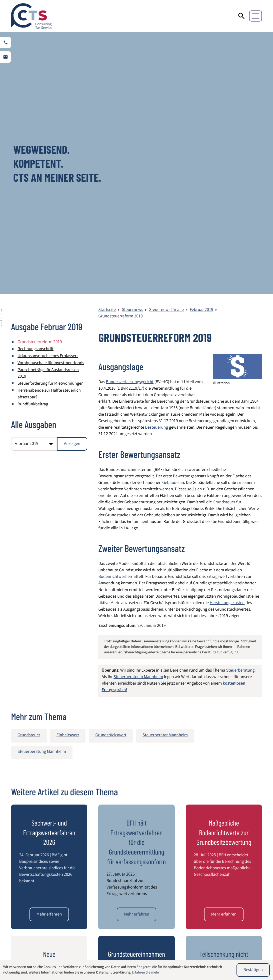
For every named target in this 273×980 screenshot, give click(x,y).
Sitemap (224, 883)
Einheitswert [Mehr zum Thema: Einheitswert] (68, 474)
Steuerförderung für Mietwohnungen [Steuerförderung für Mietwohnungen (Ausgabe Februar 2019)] (50, 122)
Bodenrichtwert (112, 316)
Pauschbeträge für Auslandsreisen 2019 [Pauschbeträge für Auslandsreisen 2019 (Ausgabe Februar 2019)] (48, 112)
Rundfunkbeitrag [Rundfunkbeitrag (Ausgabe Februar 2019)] (33, 143)
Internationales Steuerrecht (167, 949)
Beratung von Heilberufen (103, 949)
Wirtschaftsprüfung (33, 949)
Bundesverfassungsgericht (130, 121)
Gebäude (170, 221)
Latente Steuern (157, 956)
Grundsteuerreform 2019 (120, 55)
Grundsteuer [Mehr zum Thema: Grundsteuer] (29, 474)
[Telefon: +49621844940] (124, 893)
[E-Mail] (197, 818)
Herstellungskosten (227, 342)
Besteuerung (156, 166)
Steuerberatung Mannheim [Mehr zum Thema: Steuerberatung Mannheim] (42, 490)
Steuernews (132, 48)
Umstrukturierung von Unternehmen (226, 952)
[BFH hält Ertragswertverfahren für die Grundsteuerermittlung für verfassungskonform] (136, 653)
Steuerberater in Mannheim (138, 416)
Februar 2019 (201, 48)
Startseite (107, 48)
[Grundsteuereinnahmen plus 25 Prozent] (136, 771)
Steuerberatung (240, 409)
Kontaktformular (232, 903)
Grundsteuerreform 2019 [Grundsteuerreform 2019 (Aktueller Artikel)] (40, 81)
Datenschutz (228, 870)
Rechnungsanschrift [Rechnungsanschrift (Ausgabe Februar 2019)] (35, 88)
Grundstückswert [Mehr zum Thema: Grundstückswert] (111, 474)
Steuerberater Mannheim (239, 890)
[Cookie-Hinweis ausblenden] (253, 970)
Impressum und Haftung (239, 877)
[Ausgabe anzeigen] (72, 182)
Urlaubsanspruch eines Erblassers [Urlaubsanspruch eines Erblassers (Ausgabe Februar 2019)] (48, 95)
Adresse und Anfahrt (235, 896)
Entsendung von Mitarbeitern (106, 956)
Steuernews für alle (166, 48)
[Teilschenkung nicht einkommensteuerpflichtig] (224, 771)
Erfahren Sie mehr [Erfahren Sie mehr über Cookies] (145, 973)
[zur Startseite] (31, 16)
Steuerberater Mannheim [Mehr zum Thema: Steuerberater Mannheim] (165, 474)
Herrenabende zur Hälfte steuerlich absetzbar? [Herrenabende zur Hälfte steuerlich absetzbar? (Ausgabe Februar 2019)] (49, 133)
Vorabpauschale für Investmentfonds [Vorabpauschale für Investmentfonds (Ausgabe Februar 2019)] (51, 102)
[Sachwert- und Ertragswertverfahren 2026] (49, 653)
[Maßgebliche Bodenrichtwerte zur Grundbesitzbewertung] (224, 653)
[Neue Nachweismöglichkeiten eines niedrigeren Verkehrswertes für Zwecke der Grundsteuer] (49, 771)
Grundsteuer (224, 241)
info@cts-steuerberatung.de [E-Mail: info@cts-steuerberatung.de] (131, 905)
